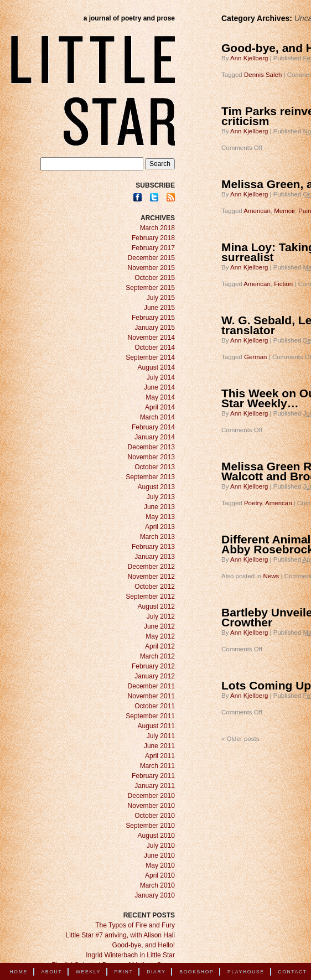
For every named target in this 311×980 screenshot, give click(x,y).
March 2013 (157, 537)
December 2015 (151, 258)
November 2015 (151, 268)
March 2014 (157, 417)
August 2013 (156, 487)
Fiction (283, 284)
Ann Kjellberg (249, 58)
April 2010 (160, 875)
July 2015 (161, 298)
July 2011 (161, 736)
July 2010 (161, 846)
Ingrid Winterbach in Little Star (130, 955)
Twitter (154, 197)
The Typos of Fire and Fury (135, 925)
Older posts (240, 739)
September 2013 (150, 477)
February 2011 (153, 776)
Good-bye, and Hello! (144, 945)
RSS (171, 197)
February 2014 (153, 427)
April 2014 (160, 407)
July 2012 (161, 616)
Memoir (284, 211)
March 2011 (157, 766)
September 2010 (150, 826)
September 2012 (150, 597)
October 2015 (155, 278)
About (51, 972)
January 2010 (155, 895)
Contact (292, 972)
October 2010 (155, 816)
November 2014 (151, 338)
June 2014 (159, 387)
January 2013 (155, 557)
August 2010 (156, 836)
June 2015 (159, 308)
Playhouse (246, 972)
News (271, 576)
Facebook (138, 197)
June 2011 (159, 746)
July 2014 (161, 377)
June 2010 (159, 855)
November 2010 (151, 806)
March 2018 (157, 228)
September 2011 (150, 716)
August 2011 (156, 726)
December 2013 (151, 447)
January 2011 (155, 786)
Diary (156, 972)
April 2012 (160, 646)
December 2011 (151, 686)
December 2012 (151, 567)
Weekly (88, 972)
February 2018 (153, 238)
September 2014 (150, 357)
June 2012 (159, 626)
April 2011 (160, 756)
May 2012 (160, 636)
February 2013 (153, 547)
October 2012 (155, 587)
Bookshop (196, 972)
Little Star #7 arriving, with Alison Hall (120, 935)
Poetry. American (268, 503)
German (256, 357)
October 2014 (155, 348)
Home (19, 972)
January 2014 (155, 437)
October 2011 (155, 706)
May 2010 (160, 865)
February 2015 (153, 318)
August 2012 (156, 606)
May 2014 (160, 397)
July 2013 (161, 497)
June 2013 (159, 507)
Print (124, 972)
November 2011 (151, 696)
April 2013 (160, 527)
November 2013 (151, 457)
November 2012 (151, 577)
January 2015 (155, 328)
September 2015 (150, 288)
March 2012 (157, 656)
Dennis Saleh (263, 75)
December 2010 (151, 796)
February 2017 (153, 248)
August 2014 (156, 367)
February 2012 (153, 666)
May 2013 (160, 517)
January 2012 (155, 676)
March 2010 (157, 885)
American (257, 211)
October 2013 (155, 467)
